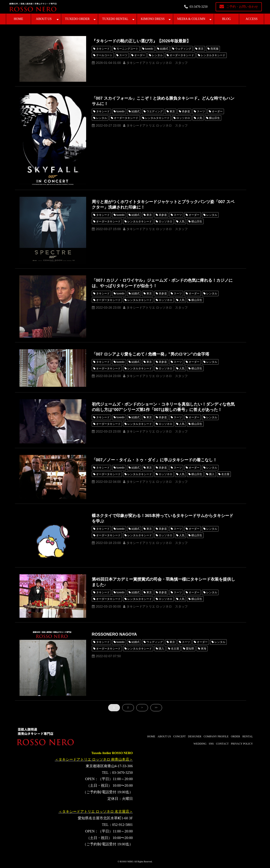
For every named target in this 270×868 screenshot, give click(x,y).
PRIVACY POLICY (242, 744)
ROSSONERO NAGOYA (114, 634)
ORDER (235, 736)
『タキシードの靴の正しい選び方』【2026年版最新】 (141, 41)
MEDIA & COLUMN (191, 19)
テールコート (104, 55)
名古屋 (225, 474)
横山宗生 (214, 118)
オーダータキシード (182, 55)
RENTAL (248, 736)
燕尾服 (214, 49)
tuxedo (149, 49)
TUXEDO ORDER (77, 19)
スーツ (123, 55)
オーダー (140, 55)
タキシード (103, 49)
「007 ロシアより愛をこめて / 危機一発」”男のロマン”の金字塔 (151, 354)
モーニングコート (127, 49)
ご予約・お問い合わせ (242, 7)
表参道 (186, 111)
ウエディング (155, 111)
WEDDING (200, 744)
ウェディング (183, 49)
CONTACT (222, 744)
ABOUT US (44, 19)
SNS (211, 744)
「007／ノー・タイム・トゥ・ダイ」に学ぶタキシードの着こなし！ (154, 460)
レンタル (157, 55)
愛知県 (190, 649)
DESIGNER (195, 736)
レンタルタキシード (213, 55)
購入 (212, 474)
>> (156, 708)
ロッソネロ (183, 118)
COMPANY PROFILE (216, 736)
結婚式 (164, 49)
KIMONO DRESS (153, 19)
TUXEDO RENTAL (115, 19)
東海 (204, 649)
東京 (201, 49)
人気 (199, 118)
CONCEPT (179, 736)
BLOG (226, 19)
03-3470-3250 (198, 7)
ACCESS (252, 19)
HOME (18, 19)
